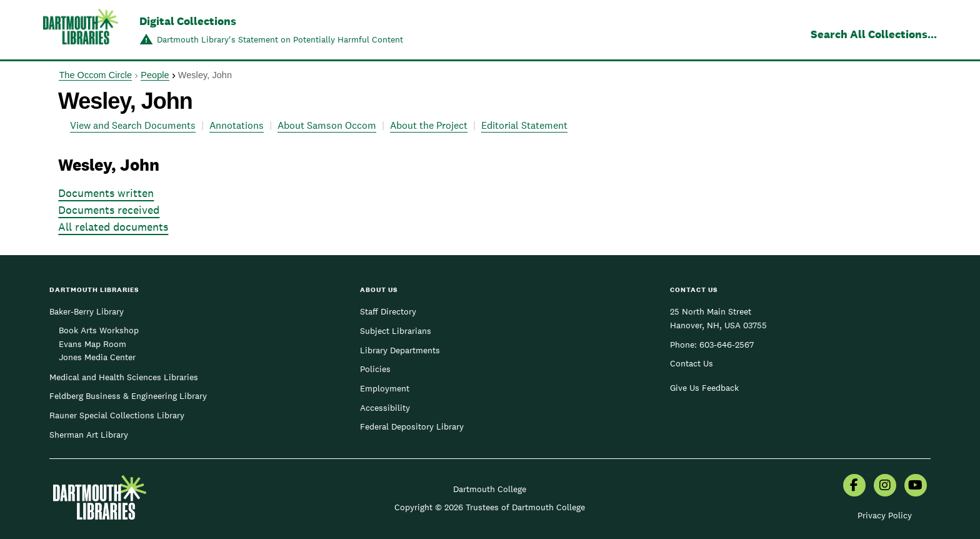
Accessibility (385, 408)
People (155, 75)
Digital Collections (188, 21)
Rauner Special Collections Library (117, 415)
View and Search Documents (133, 125)
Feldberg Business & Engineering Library (128, 396)
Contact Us (692, 363)
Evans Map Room (92, 344)
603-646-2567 (727, 345)
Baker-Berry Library (87, 311)
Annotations (237, 125)
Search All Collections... (874, 34)
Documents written (106, 193)
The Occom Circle (95, 75)
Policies (375, 369)
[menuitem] (854, 486)
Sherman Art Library (89, 435)
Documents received (109, 210)
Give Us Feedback (704, 388)
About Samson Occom (327, 125)
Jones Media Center (97, 357)
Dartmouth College (490, 489)
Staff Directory (388, 311)
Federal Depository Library (412, 426)
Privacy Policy (885, 515)
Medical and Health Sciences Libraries (124, 377)
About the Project (429, 125)
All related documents (113, 227)
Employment (385, 388)
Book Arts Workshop (99, 330)
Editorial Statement (524, 125)
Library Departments (400, 350)
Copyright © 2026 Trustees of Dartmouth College (490, 507)
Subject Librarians (396, 331)
